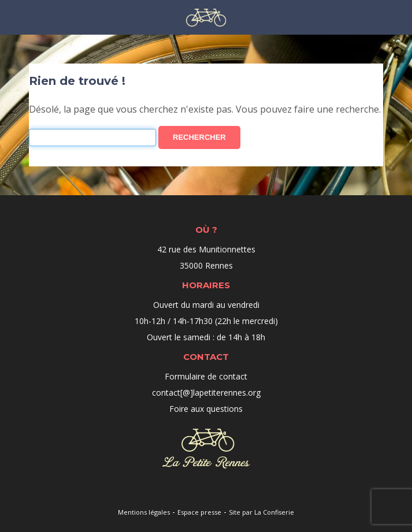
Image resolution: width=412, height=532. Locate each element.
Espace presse (199, 512)
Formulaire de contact (206, 376)
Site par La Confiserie (261, 512)
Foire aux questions (206, 409)
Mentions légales (144, 512)
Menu (13, 16)
